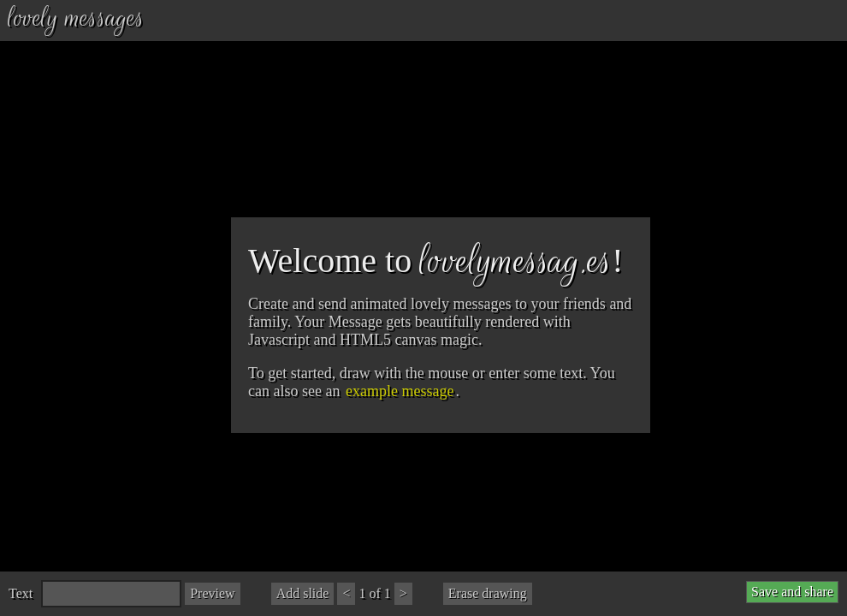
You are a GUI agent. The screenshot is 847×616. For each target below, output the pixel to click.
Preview (212, 593)
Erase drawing (488, 593)
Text (21, 593)
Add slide (303, 593)
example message (400, 391)
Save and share (792, 592)
